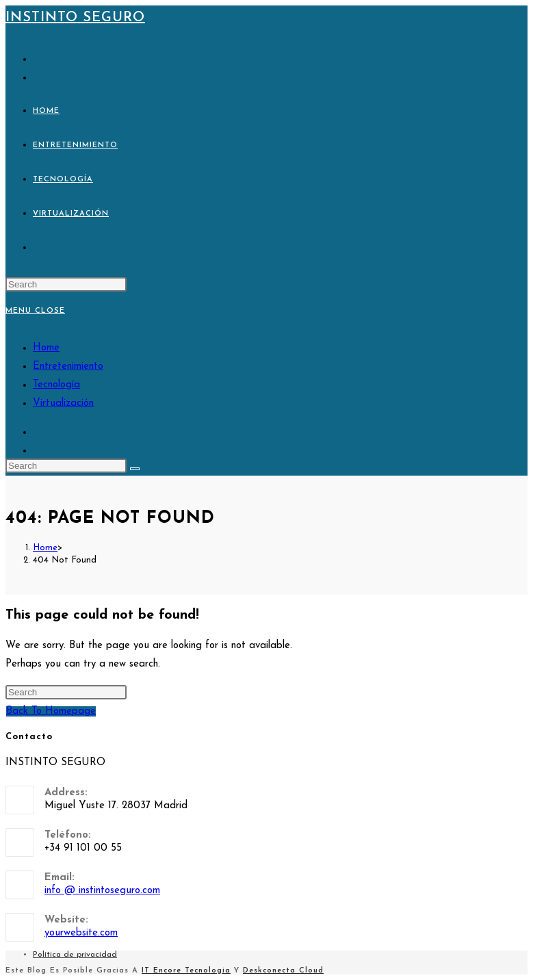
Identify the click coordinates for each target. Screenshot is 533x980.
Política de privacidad (75, 955)
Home (46, 348)
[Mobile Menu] (35, 311)
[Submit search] (135, 469)
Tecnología (56, 385)
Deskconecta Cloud (283, 971)
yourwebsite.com (81, 933)
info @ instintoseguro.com (102, 891)
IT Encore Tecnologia (186, 971)
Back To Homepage (51, 711)
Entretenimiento (68, 366)
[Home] (45, 548)
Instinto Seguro (75, 18)
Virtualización (63, 403)
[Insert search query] (66, 284)
